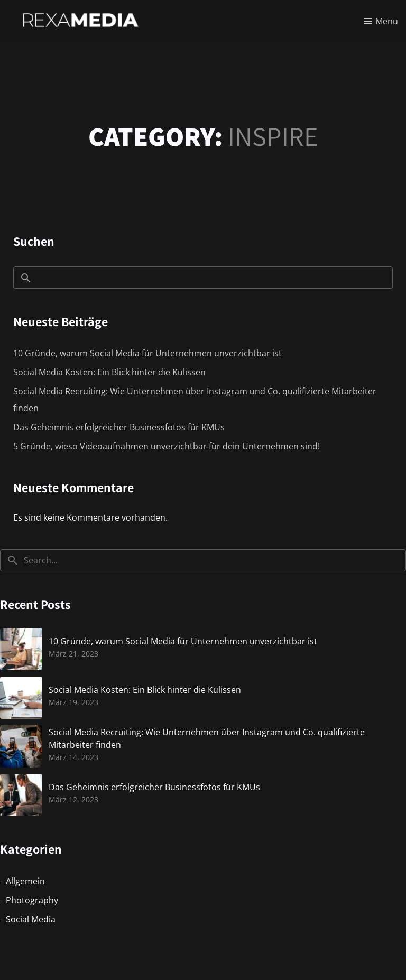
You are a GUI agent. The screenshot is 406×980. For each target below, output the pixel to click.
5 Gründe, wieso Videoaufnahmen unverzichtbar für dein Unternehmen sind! (167, 446)
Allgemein (25, 881)
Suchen (34, 241)
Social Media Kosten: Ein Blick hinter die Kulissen (109, 372)
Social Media (31, 919)
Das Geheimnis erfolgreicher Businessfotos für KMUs (119, 427)
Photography (32, 900)
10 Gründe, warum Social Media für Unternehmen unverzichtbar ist (147, 353)
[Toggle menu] (381, 21)
